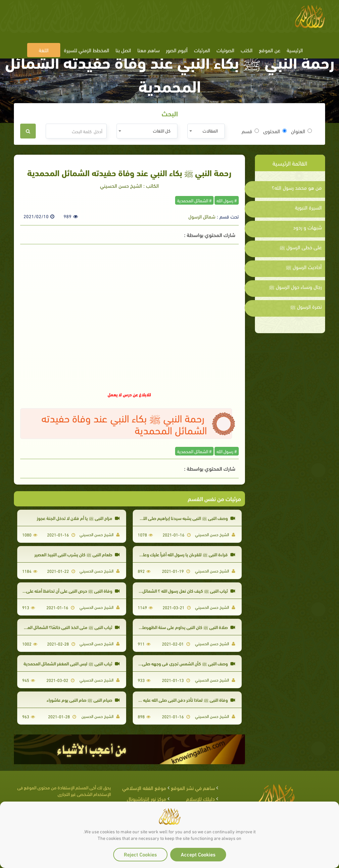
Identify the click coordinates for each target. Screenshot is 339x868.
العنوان (301, 131)
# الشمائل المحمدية (194, 200)
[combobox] (206, 131)
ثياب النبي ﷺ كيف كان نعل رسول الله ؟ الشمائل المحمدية (180, 591)
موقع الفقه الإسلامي (144, 788)
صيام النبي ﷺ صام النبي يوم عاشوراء (83, 700)
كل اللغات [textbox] (162, 130)
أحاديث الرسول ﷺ (304, 267)
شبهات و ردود (307, 227)
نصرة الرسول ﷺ (306, 306)
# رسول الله (227, 200)
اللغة (44, 50)
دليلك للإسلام (200, 798)
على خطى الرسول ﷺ (301, 247)
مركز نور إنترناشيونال (146, 798)
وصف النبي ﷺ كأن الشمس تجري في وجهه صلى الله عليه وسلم (175, 663)
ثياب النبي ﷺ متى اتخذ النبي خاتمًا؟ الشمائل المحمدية (68, 627)
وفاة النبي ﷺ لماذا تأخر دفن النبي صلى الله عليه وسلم (183, 700)
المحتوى (275, 131)
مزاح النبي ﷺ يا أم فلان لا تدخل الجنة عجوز (78, 518)
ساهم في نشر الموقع (193, 788)
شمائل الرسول (202, 216)
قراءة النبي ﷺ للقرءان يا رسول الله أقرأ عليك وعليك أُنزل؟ (181, 554)
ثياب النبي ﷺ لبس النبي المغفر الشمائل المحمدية (72, 663)
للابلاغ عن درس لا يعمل (129, 394)
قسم (250, 131)
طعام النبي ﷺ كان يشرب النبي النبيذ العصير (77, 554)
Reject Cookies (140, 854)
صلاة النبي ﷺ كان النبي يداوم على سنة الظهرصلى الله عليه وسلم (173, 627)
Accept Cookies (198, 854)
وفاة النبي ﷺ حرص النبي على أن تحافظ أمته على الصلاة (67, 591)
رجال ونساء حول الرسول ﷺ (295, 287)
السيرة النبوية (308, 207)
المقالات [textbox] (210, 130)
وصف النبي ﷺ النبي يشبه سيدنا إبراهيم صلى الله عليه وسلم (178, 518)
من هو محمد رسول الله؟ (297, 187)
